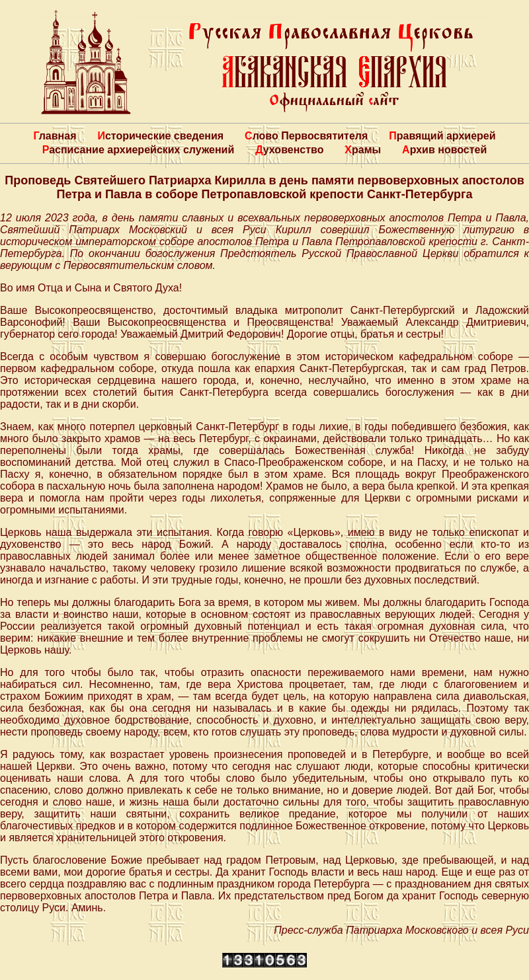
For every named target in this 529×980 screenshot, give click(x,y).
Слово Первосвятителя (306, 136)
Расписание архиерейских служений (139, 150)
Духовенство (289, 150)
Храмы (363, 150)
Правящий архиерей (442, 136)
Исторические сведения (160, 136)
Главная (55, 136)
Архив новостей (444, 150)
